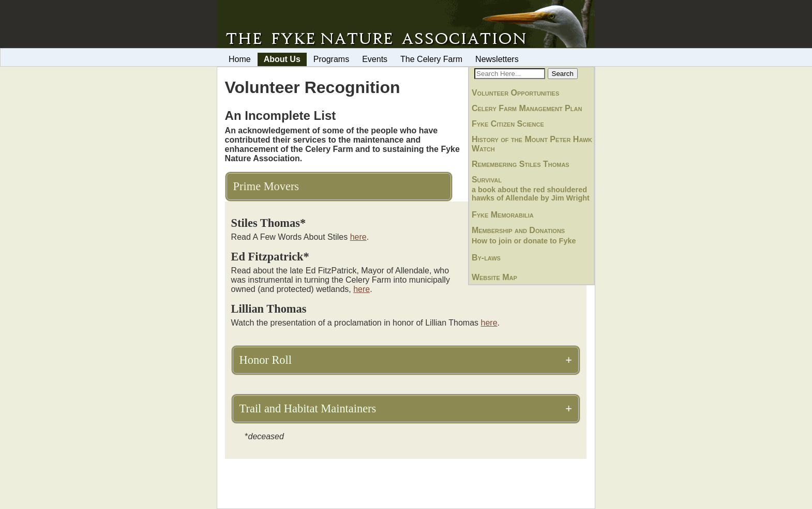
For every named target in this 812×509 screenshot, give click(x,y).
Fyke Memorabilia (503, 215)
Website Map (494, 277)
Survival (487, 180)
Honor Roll (266, 360)
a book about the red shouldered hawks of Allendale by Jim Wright (531, 194)
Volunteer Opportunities (515, 93)
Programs (331, 59)
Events (375, 59)
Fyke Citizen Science (508, 124)
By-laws (486, 258)
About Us (282, 59)
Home (240, 59)
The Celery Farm (431, 59)
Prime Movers (266, 186)
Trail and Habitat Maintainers (308, 408)
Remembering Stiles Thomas (521, 164)
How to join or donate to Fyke (524, 241)
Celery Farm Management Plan (527, 108)
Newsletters (497, 59)
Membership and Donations (518, 230)
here (358, 237)
